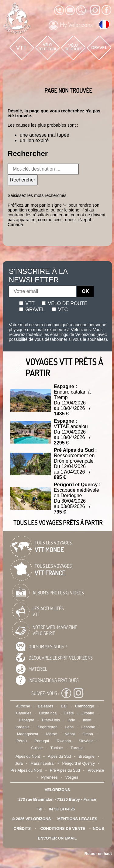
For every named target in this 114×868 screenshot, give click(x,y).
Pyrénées (49, 777)
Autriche (23, 706)
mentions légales (78, 819)
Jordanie (22, 727)
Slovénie (86, 741)
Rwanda (64, 741)
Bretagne (87, 756)
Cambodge (85, 706)
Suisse (37, 748)
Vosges (72, 777)
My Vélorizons (71, 25)
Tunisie (57, 748)
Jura (19, 763)
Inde (71, 720)
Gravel (32, 309)
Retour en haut (98, 854)
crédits (22, 828)
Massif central (42, 763)
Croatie (88, 713)
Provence (96, 770)
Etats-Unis (51, 720)
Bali (64, 706)
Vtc (60, 309)
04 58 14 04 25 (62, 809)
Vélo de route (64, 303)
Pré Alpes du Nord (26, 770)
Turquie (77, 748)
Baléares (45, 706)
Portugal (42, 741)
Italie (87, 720)
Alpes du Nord (28, 756)
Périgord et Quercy (78, 763)
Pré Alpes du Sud (65, 770)
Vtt (27, 303)
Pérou (22, 741)
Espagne (27, 720)
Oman (88, 734)
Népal (69, 734)
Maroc (51, 734)
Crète (69, 713)
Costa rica (48, 713)
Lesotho (88, 727)
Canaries (24, 713)
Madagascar (28, 734)
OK (85, 291)
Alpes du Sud (59, 756)
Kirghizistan (47, 727)
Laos (69, 727)
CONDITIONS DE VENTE (63, 828)
